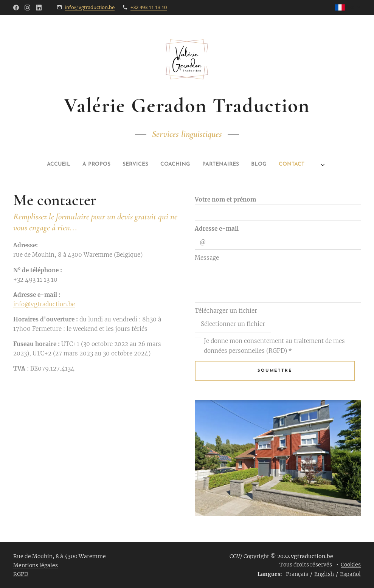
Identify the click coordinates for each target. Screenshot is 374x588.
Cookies (351, 565)
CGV (235, 556)
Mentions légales (36, 565)
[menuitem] (130, 164)
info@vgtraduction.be (90, 7)
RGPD (21, 574)
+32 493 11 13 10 (149, 7)
